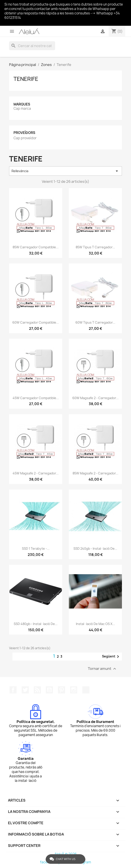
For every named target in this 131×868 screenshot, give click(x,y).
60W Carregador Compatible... (36, 322)
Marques (22, 104)
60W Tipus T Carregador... (95, 322)
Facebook (13, 690)
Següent (111, 657)
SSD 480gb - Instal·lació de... (36, 624)
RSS (37, 690)
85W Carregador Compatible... (36, 247)
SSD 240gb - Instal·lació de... (95, 548)
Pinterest (62, 690)
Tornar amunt (103, 669)
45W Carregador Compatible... (36, 398)
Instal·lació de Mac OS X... (95, 624)
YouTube (49, 690)
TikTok (86, 690)
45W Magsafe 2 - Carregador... (36, 473)
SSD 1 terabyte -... (36, 548)
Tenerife (26, 79)
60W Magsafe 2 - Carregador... (95, 398)
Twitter (25, 690)
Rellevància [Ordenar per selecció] (65, 171)
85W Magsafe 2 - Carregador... (95, 473)
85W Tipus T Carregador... (95, 247)
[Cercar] (32, 46)
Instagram (74, 690)
